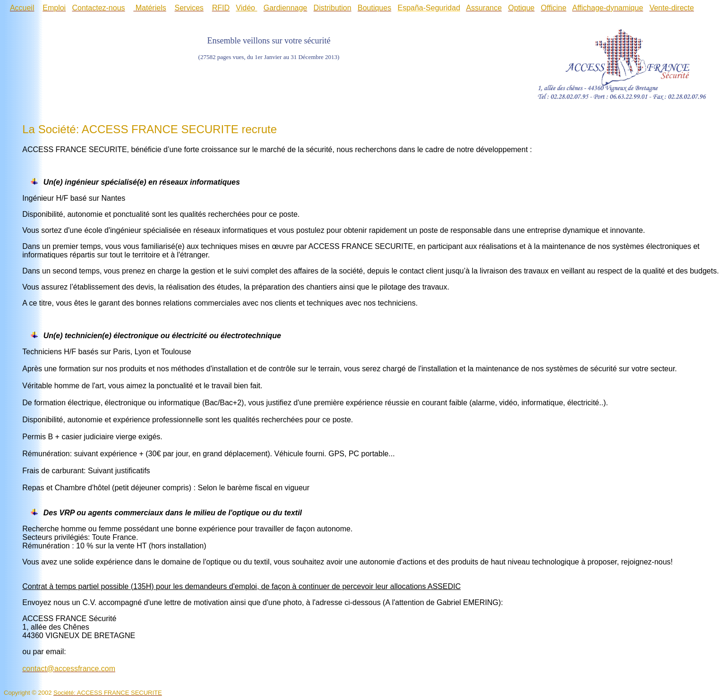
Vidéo (245, 8)
